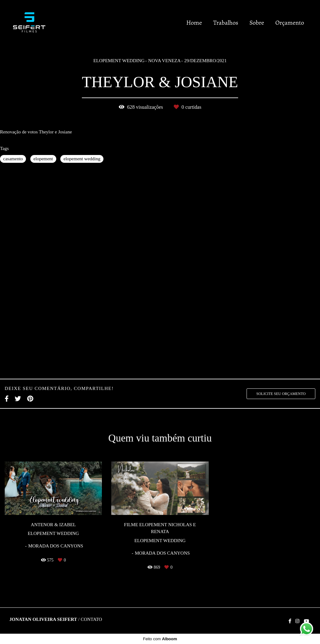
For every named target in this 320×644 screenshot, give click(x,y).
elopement (43, 159)
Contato (91, 619)
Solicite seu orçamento (281, 394)
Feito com (160, 639)
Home (194, 23)
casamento (13, 159)
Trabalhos (226, 23)
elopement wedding (82, 159)
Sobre (257, 23)
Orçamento (290, 23)
